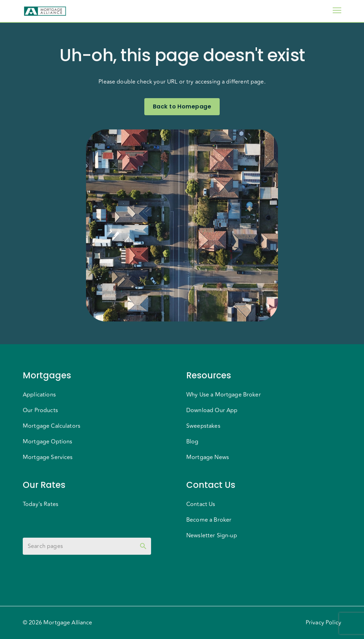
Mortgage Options (47, 442)
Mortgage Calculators (52, 426)
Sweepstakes (203, 426)
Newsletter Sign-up (212, 536)
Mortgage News (208, 457)
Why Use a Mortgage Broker (224, 395)
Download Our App (212, 410)
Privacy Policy (323, 623)
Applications (39, 395)
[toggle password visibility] (143, 546)
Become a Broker (209, 520)
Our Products (40, 410)
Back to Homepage (182, 107)
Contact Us (201, 504)
